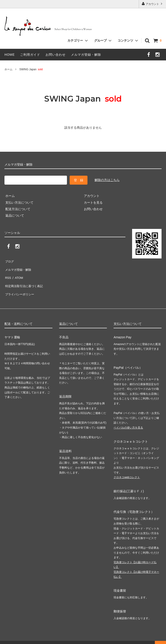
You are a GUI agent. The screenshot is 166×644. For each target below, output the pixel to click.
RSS (8, 274)
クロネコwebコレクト (127, 469)
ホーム (8, 69)
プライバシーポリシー (20, 287)
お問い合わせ (56, 55)
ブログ (9, 261)
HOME (10, 55)
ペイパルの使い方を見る (128, 419)
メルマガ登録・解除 (86, 55)
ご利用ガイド (30, 55)
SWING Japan (32, 69)
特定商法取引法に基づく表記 (25, 280)
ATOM (18, 274)
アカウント (153, 4)
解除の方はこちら (107, 180)
